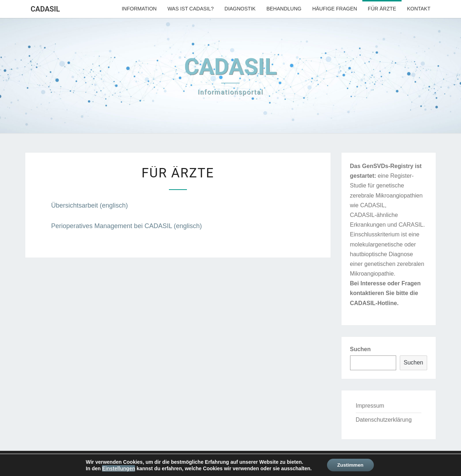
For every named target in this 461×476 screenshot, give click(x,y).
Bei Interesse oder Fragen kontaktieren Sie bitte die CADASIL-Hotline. (386, 293)
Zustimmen (350, 465)
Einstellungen (118, 468)
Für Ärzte (382, 9)
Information (139, 9)
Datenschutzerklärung (384, 420)
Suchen (361, 349)
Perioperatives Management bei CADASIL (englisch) (127, 226)
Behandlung (284, 9)
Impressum (370, 406)
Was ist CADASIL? (191, 9)
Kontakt (419, 9)
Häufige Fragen (335, 9)
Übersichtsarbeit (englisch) (89, 205)
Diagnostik (240, 9)
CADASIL (45, 9)
